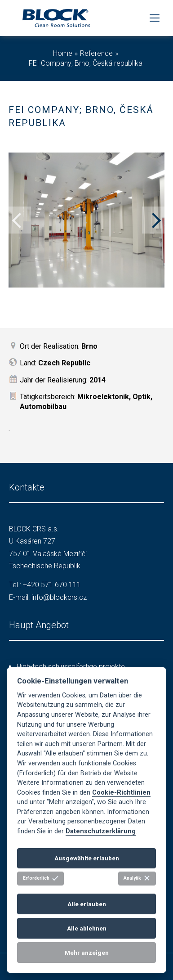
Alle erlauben (87, 904)
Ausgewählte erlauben (87, 858)
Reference (96, 53)
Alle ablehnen (87, 928)
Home (63, 53)
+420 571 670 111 (52, 585)
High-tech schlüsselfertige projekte (71, 667)
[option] (86, 220)
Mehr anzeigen (87, 953)
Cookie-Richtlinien (121, 793)
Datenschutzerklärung (101, 831)
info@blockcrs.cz (59, 597)
